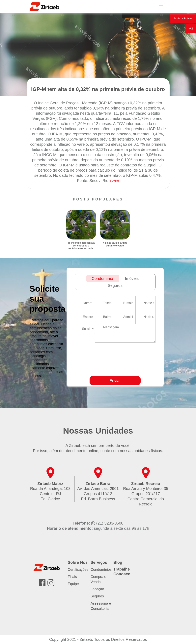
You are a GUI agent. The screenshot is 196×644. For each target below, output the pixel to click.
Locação (97, 589)
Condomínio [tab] (102, 279)
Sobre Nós (78, 562)
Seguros (97, 596)
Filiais (72, 577)
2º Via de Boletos (183, 19)
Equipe (73, 584)
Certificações (78, 570)
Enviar (115, 381)
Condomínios (101, 570)
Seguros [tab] (115, 285)
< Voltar (114, 181)
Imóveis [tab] (132, 279)
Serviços (99, 562)
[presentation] (136, 371)
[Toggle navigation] (161, 7)
